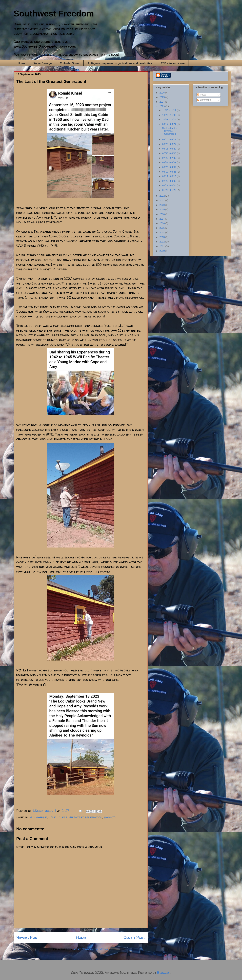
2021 (162, 200)
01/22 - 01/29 (169, 190)
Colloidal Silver (70, 63)
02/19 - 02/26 (169, 185)
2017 (162, 219)
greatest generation (86, 817)
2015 (162, 228)
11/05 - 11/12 (169, 110)
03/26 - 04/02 (169, 167)
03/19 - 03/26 (169, 172)
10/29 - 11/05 (169, 115)
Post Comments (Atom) (92, 949)
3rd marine (38, 817)
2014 (162, 233)
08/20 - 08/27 (169, 144)
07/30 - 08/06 (169, 153)
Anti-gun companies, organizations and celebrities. (120, 63)
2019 (162, 210)
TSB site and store (173, 63)
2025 (162, 97)
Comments (204, 100)
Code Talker (58, 817)
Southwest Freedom (54, 14)
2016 (162, 223)
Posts (202, 95)
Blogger (164, 973)
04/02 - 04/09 (169, 162)
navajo (110, 817)
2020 (162, 205)
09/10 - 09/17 (169, 140)
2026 (162, 93)
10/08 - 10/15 (169, 120)
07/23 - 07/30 (169, 158)
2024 (162, 102)
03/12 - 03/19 (169, 176)
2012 (162, 242)
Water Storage (43, 63)
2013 (162, 237)
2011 (162, 246)
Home (22, 63)
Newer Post (28, 937)
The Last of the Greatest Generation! (169, 131)
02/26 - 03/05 (169, 181)
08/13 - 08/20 (169, 149)
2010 (162, 251)
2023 (162, 106)
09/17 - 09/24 (169, 124)
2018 (162, 214)
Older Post (134, 937)
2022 (162, 196)
